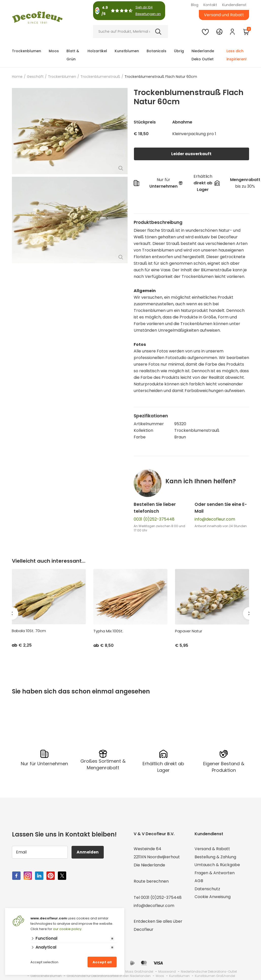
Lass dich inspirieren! (237, 55)
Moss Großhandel (139, 972)
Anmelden (88, 852)
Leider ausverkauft (192, 154)
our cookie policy (67, 929)
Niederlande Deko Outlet (203, 55)
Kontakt (210, 5)
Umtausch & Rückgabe (217, 865)
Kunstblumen (127, 51)
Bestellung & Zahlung (215, 857)
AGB (199, 881)
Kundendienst (234, 5)
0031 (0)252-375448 (154, 519)
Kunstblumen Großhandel (215, 976)
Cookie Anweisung (213, 897)
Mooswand (167, 972)
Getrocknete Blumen (46, 976)
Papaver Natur (189, 631)
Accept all (102, 962)
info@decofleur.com (215, 519)
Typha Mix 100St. (108, 631)
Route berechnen (151, 881)
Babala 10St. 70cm (29, 631)
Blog (195, 5)
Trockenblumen (27, 51)
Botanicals (156, 51)
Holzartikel (97, 51)
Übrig (179, 51)
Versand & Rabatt (212, 849)
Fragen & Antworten (215, 873)
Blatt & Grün (73, 55)
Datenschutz (207, 889)
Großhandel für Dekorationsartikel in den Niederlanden (109, 976)
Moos (54, 51)
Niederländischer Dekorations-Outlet (209, 972)
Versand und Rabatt (224, 15)
